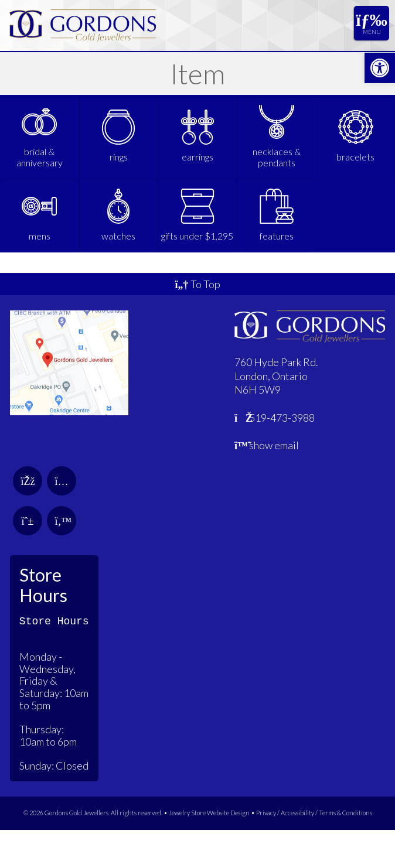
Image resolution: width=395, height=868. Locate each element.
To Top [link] (197, 322)
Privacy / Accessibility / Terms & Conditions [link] (314, 851)
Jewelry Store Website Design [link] (209, 851)
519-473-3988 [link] (275, 456)
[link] (380, 68)
